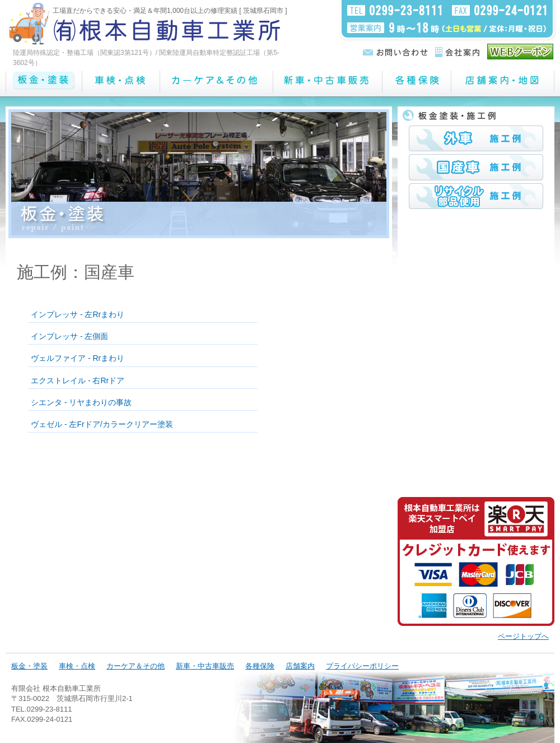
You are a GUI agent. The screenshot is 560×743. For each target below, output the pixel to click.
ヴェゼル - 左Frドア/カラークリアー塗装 (102, 424)
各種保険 (260, 666)
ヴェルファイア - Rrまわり (78, 358)
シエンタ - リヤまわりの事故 (81, 402)
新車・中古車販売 (205, 666)
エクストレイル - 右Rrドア (78, 380)
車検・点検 (77, 666)
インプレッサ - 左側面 (69, 336)
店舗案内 (300, 666)
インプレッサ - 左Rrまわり (78, 314)
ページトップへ (523, 636)
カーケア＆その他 (136, 666)
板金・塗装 (29, 666)
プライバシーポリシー (362, 666)
